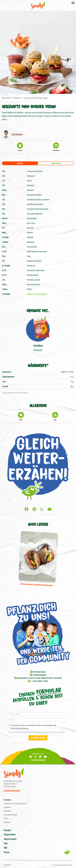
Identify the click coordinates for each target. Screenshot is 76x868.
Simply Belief (10, 835)
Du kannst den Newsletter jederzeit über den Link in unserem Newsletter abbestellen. (37, 732)
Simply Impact (10, 839)
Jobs (6, 844)
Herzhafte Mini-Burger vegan (36, 98)
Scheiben (7, 811)
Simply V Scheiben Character (37, 294)
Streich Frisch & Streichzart (15, 804)
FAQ (5, 848)
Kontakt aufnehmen (12, 790)
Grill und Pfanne (10, 815)
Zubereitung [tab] (56, 163)
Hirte (6, 818)
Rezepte (17, 98)
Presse (7, 852)
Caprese (7, 822)
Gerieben (7, 807)
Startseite (6, 98)
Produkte (8, 800)
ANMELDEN (38, 738)
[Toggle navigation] (73, 3)
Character (38, 333)
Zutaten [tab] (20, 163)
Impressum (7, 865)
